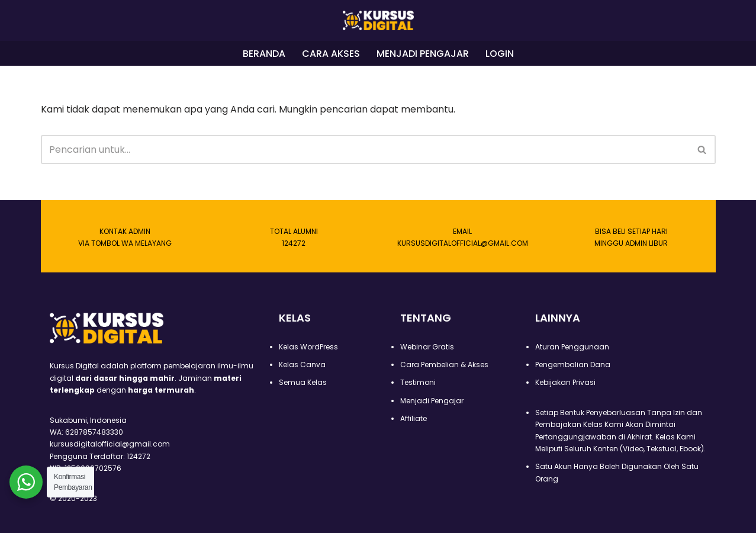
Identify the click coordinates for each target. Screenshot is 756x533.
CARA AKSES (331, 54)
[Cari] (365, 150)
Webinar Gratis (427, 347)
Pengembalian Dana (573, 365)
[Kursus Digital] (378, 20)
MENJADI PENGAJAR (423, 54)
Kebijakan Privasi (565, 382)
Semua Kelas (303, 382)
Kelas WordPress (308, 347)
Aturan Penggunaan (572, 347)
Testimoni (418, 382)
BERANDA (264, 54)
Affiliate (414, 418)
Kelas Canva (302, 365)
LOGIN (500, 54)
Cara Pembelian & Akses (444, 365)
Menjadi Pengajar (432, 401)
